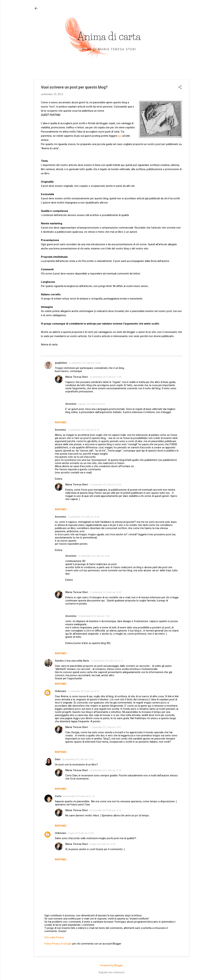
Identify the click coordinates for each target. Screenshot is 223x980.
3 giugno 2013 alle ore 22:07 (92, 404)
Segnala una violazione (111, 972)
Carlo (58, 796)
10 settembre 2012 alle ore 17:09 (94, 616)
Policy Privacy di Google (58, 944)
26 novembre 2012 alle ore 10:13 (105, 810)
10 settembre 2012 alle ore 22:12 (107, 661)
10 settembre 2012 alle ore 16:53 (105, 592)
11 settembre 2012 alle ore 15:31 (105, 727)
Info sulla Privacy (54, 937)
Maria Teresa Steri (77, 377)
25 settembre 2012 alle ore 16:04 (105, 770)
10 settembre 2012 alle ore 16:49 (94, 556)
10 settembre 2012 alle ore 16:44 (83, 517)
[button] (180, 87)
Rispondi (61, 422)
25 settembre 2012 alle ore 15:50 (78, 759)
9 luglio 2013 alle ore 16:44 (102, 844)
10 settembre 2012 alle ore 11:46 (105, 377)
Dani (58, 759)
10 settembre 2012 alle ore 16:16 (83, 430)
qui (120, 136)
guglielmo (61, 363)
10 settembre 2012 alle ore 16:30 (105, 485)
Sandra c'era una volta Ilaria (72, 661)
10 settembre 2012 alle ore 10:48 (84, 363)
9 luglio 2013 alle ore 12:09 (81, 833)
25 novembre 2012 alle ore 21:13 (79, 796)
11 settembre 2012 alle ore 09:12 (84, 691)
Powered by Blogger (112, 965)
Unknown (61, 691)
